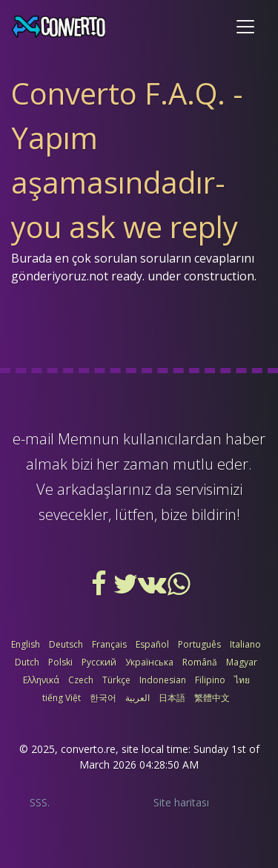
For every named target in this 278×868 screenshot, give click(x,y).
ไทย (242, 680)
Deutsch (66, 644)
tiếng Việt (62, 698)
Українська (149, 662)
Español (152, 644)
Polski (60, 662)
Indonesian (163, 680)
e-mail (33, 439)
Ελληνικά (41, 680)
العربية (138, 698)
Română (200, 662)
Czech (81, 680)
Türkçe (116, 680)
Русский (99, 662)
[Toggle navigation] (245, 27)
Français (109, 644)
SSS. (40, 802)
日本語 (172, 698)
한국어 (103, 698)
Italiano (245, 644)
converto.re (88, 749)
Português (199, 644)
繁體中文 (212, 698)
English (26, 644)
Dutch (27, 662)
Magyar (242, 662)
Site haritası (181, 802)
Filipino (210, 680)
